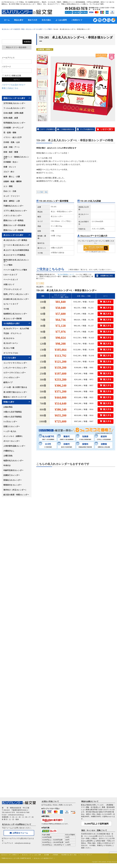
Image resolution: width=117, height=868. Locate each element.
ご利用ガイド (77, 20)
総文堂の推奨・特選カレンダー (16, 495)
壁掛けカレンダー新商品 (13, 220)
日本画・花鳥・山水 (12, 142)
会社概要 (47, 855)
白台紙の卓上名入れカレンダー (16, 299)
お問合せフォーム (19, 833)
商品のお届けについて (90, 801)
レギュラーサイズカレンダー (15, 368)
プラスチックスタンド (13, 289)
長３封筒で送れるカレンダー (15, 392)
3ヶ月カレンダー (10, 422)
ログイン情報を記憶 (12, 76)
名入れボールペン (11, 343)
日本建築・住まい (11, 162)
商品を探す (19, 20)
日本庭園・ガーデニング (13, 128)
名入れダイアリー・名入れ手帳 (16, 329)
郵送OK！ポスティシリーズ (15, 397)
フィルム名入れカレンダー (14, 108)
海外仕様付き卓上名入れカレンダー (16, 261)
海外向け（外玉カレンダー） (15, 490)
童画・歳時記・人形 (12, 201)
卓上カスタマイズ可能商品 (14, 255)
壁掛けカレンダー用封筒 (13, 230)
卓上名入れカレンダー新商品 (15, 240)
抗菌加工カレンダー (12, 475)
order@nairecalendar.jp (23, 843)
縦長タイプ (8, 382)
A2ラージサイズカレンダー (15, 373)
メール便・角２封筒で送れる (15, 387)
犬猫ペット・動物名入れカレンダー (16, 158)
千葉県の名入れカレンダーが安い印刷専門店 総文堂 (16, 858)
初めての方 (33, 20)
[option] (42, 60)
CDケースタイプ (10, 275)
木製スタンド (9, 284)
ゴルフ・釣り (9, 172)
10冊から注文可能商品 (13, 412)
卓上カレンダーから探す (13, 235)
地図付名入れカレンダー (13, 461)
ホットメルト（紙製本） (13, 436)
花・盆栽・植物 (10, 133)
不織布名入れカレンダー (13, 206)
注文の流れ (46, 20)
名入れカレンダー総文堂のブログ (43, 858)
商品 (46, 192)
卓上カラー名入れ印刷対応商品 (16, 250)
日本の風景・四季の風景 (13, 113)
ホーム (7, 20)
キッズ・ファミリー (12, 196)
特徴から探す (9, 402)
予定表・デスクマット (13, 333)
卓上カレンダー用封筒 (13, 319)
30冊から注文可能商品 (13, 417)
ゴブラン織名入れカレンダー (15, 211)
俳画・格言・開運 (11, 152)
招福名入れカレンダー (13, 480)
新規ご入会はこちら (10, 88)
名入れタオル (9, 338)
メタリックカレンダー (13, 216)
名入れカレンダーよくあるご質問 (32, 855)
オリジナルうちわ (11, 353)
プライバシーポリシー (86, 855)
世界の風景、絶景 (11, 118)
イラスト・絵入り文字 (13, 137)
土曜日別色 (8, 456)
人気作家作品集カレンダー (14, 446)
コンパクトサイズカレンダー (15, 363)
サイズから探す (10, 358)
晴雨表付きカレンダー (13, 485)
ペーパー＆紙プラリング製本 (15, 270)
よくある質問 (61, 20)
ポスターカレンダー (12, 441)
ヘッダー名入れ (10, 431)
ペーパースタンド (11, 280)
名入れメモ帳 (9, 348)
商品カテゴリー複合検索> (17, 47)
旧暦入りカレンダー (12, 426)
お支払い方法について (50, 801)
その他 (6, 309)
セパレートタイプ (11, 304)
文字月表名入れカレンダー (14, 103)
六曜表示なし (9, 451)
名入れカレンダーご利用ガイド (10, 855)
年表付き (7, 465)
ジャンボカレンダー (12, 378)
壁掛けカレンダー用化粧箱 (14, 225)
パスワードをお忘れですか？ (14, 85)
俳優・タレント (10, 167)
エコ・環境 (8, 186)
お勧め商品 (8, 407)
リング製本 (40, 192)
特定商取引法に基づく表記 (69, 855)
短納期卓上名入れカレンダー (15, 314)
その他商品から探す (12, 323)
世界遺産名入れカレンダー (14, 123)
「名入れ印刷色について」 (66, 275)
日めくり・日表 (10, 191)
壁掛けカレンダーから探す (14, 98)
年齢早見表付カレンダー (13, 470)
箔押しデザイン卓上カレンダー (16, 294)
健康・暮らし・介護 (12, 177)
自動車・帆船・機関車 (13, 181)
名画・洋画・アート (12, 147)
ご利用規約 (55, 855)
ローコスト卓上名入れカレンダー (16, 246)
